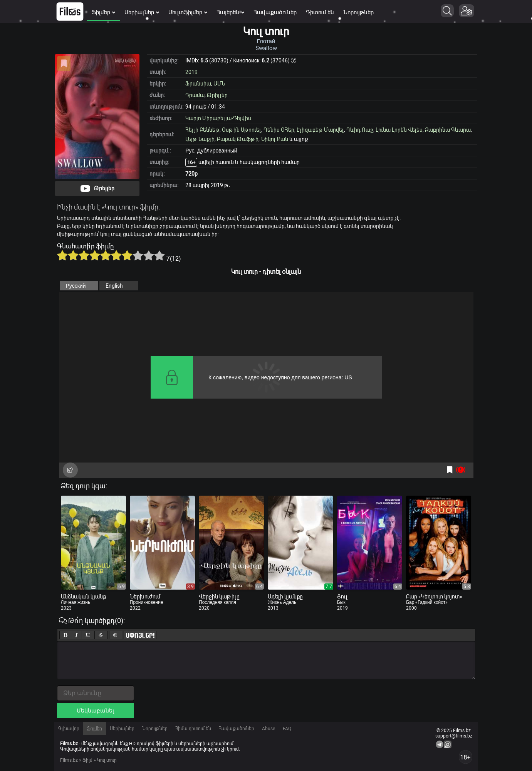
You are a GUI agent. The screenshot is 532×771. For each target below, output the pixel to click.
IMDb (192, 60)
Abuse (269, 729)
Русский (76, 286)
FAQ (287, 729)
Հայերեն (230, 12)
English (114, 286)
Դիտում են (320, 12)
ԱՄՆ (219, 84)
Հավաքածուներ (275, 12)
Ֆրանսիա (198, 84)
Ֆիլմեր (103, 12)
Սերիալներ (142, 12)
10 (159, 255)
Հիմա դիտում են (193, 729)
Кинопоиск (246, 60)
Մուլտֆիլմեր (188, 12)
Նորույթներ (358, 12)
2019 (191, 72)
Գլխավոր (69, 729)
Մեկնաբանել (95, 711)
